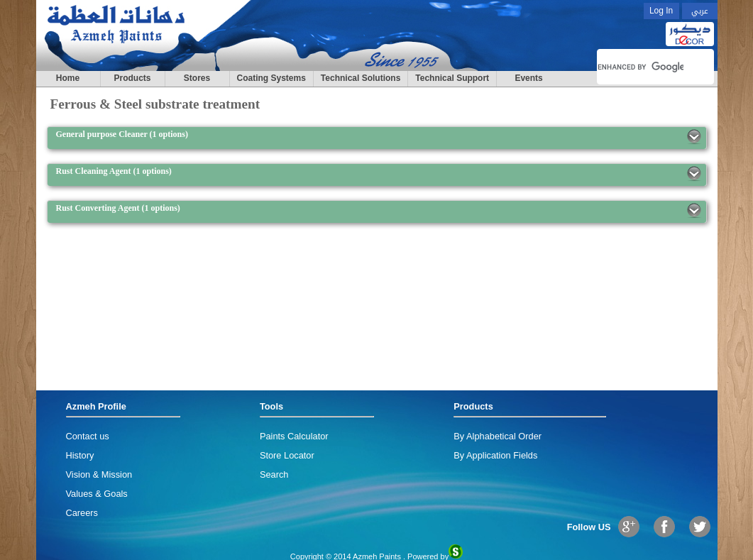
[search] (641, 67)
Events (528, 78)
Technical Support (452, 78)
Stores (197, 78)
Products (132, 78)
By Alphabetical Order (498, 436)
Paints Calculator (294, 436)
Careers (82, 513)
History (80, 455)
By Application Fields (495, 455)
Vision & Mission (99, 474)
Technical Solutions (361, 78)
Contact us (88, 436)
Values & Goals (97, 494)
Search (274, 474)
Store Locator (287, 455)
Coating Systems (271, 78)
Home (68, 78)
